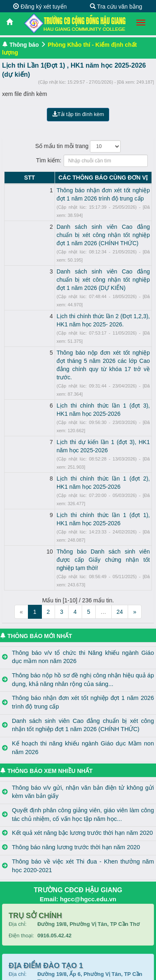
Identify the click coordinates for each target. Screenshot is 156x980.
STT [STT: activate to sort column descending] (11, 178)
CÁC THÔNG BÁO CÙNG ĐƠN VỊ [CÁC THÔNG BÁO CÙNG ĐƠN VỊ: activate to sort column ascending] (85, 178)
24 (120, 497)
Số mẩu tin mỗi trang (78, 146)
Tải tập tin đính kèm (78, 114)
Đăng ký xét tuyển (40, 7)
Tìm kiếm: (78, 161)
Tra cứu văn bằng (116, 7)
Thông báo (24, 45)
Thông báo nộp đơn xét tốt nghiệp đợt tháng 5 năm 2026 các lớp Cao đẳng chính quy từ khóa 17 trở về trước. (85, 312)
